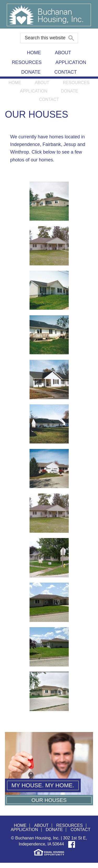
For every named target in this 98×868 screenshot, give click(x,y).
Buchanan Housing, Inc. (49, 14)
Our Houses (49, 800)
